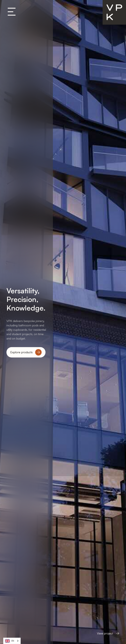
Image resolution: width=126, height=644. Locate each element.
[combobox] (12, 641)
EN (10, 641)
